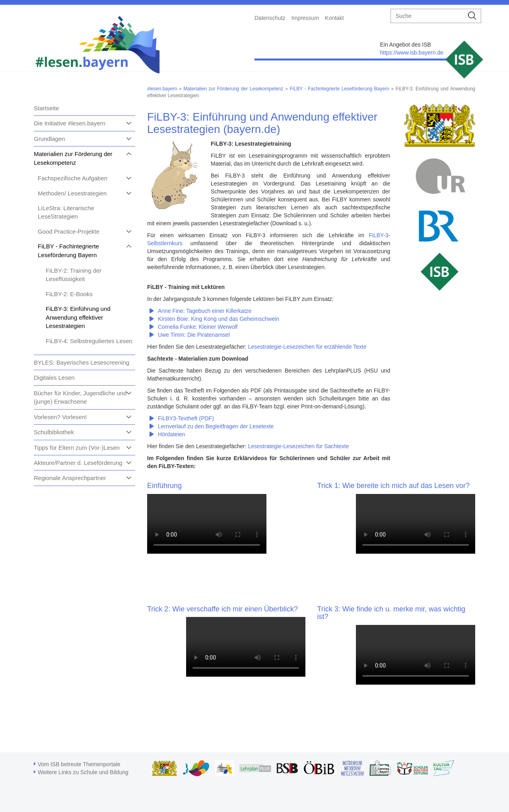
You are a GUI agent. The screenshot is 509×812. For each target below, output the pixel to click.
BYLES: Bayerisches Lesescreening (82, 362)
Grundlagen (49, 139)
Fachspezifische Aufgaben (73, 178)
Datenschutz (270, 18)
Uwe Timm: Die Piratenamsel (194, 335)
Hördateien (172, 434)
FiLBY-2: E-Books (69, 294)
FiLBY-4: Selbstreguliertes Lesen (89, 341)
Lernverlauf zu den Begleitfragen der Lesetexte (216, 426)
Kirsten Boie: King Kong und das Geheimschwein (219, 319)
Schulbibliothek (54, 432)
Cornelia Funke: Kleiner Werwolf (198, 327)
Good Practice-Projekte (69, 231)
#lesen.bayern (162, 89)
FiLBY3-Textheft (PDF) (186, 418)
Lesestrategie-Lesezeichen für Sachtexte (299, 446)
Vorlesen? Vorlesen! (60, 417)
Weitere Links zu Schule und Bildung (83, 772)
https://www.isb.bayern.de (412, 53)
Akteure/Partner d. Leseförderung (78, 463)
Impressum (305, 18)
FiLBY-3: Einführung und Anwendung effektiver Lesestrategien (78, 317)
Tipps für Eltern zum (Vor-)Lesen (77, 448)
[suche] (427, 16)
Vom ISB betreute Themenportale (79, 764)
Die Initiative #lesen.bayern (70, 123)
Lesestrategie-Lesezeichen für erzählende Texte (307, 347)
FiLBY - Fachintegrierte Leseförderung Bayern (340, 89)
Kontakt (334, 18)
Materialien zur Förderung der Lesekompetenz (233, 89)
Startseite (46, 108)
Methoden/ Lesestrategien (72, 193)
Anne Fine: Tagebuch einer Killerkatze (205, 311)
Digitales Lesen (54, 378)
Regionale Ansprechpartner (70, 478)
